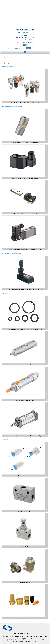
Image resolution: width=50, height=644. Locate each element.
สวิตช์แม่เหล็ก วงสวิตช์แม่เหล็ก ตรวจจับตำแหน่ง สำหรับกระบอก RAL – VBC (25, 329)
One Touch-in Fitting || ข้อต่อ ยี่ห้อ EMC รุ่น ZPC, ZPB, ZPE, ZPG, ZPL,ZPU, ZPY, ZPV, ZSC (25, 476)
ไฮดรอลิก (17, 636)
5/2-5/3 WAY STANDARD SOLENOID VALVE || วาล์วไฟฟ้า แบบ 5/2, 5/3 (25, 249)
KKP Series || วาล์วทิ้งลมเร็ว (25, 582)
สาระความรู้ (23, 638)
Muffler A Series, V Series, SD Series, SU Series (25, 618)
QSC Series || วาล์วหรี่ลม (25, 547)
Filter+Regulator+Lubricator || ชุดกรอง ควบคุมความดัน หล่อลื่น (25, 103)
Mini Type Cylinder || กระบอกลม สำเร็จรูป (25, 400)
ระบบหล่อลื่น (28, 636)
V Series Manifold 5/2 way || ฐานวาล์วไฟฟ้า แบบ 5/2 (25, 214)
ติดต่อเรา (33, 638)
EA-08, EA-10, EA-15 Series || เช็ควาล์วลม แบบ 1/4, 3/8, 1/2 (25, 143)
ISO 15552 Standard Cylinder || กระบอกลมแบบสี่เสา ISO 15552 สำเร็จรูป (25, 436)
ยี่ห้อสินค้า (41, 636)
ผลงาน (28, 638)
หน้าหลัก (6, 636)
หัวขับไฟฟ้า (35, 636)
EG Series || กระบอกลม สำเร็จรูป (25, 365)
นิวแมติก (22, 636)
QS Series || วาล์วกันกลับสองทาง (25, 511)
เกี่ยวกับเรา (11, 636)
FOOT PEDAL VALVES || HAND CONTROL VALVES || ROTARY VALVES (25, 289)
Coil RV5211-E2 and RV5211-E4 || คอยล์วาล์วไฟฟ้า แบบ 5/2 (25, 178)
